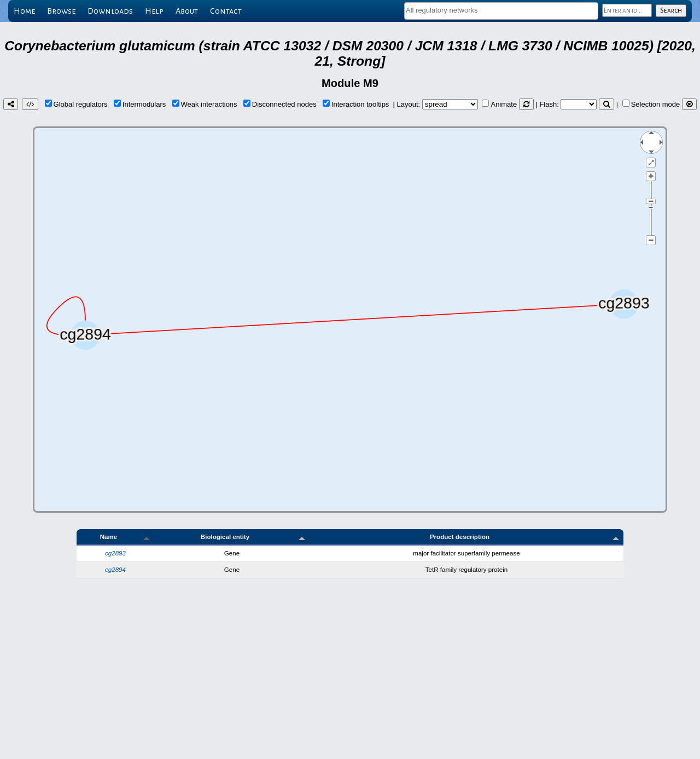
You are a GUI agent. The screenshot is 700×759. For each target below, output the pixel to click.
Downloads (110, 11)
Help (154, 11)
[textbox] (501, 10)
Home (24, 11)
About (187, 11)
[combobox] (501, 11)
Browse (61, 11)
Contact (226, 11)
